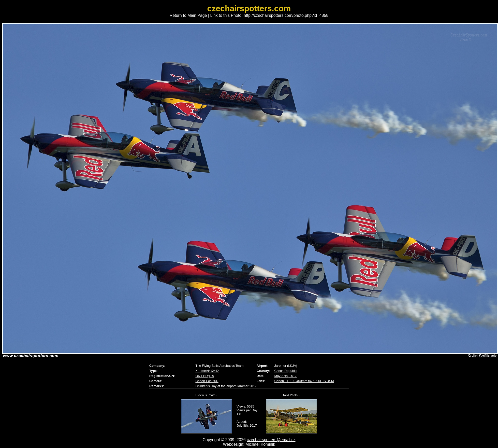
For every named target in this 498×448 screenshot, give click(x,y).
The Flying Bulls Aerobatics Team (219, 366)
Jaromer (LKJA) (286, 366)
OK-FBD (201, 376)
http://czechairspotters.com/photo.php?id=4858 (286, 15)
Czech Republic (286, 371)
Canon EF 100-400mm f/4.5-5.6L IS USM (304, 381)
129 (211, 376)
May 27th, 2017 (286, 376)
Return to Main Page (188, 15)
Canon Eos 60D (207, 381)
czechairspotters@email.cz (271, 440)
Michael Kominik (260, 444)
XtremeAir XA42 (207, 371)
